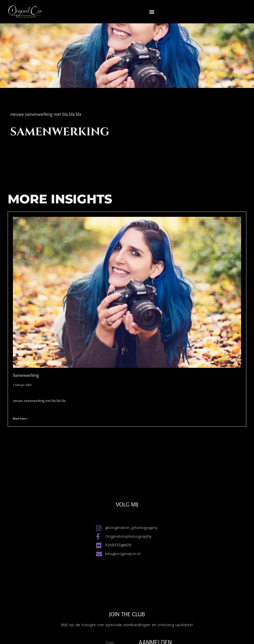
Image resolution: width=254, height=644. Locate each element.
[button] (152, 12)
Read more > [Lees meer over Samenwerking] (21, 418)
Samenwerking (26, 375)
